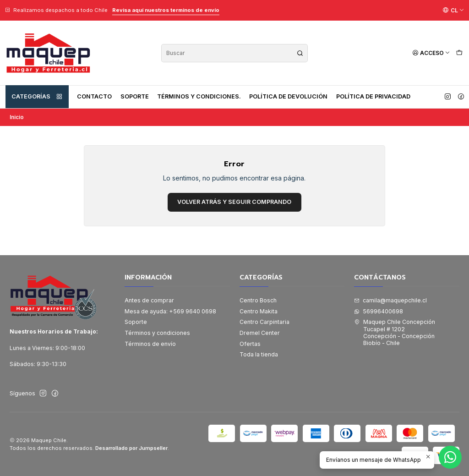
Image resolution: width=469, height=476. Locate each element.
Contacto (94, 96)
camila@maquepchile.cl (390, 300)
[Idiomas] (453, 10)
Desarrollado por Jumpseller (131, 448)
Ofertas (250, 344)
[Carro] (459, 53)
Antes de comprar (149, 300)
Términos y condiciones (157, 333)
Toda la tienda (259, 354)
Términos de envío (150, 344)
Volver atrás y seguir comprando (234, 202)
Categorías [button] (37, 97)
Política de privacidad (373, 96)
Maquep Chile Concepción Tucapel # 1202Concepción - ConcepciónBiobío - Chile (395, 332)
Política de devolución (288, 96)
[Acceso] (431, 53)
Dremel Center (260, 333)
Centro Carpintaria (264, 322)
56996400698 (379, 311)
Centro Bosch (258, 300)
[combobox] (234, 53)
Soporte (135, 96)
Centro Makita (259, 311)
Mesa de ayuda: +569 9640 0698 (170, 311)
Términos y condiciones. (199, 96)
